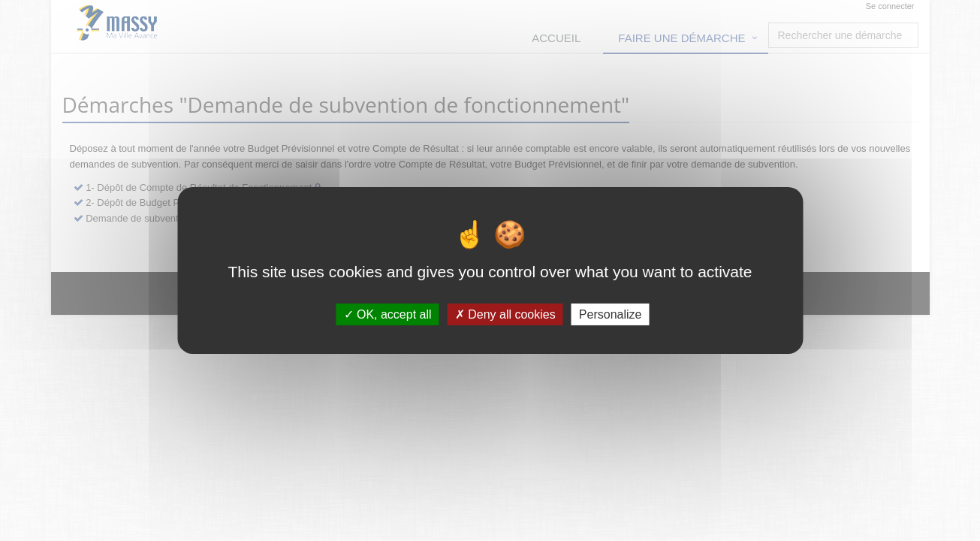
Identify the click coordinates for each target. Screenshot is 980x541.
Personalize (611, 314)
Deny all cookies (505, 314)
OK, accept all (388, 314)
